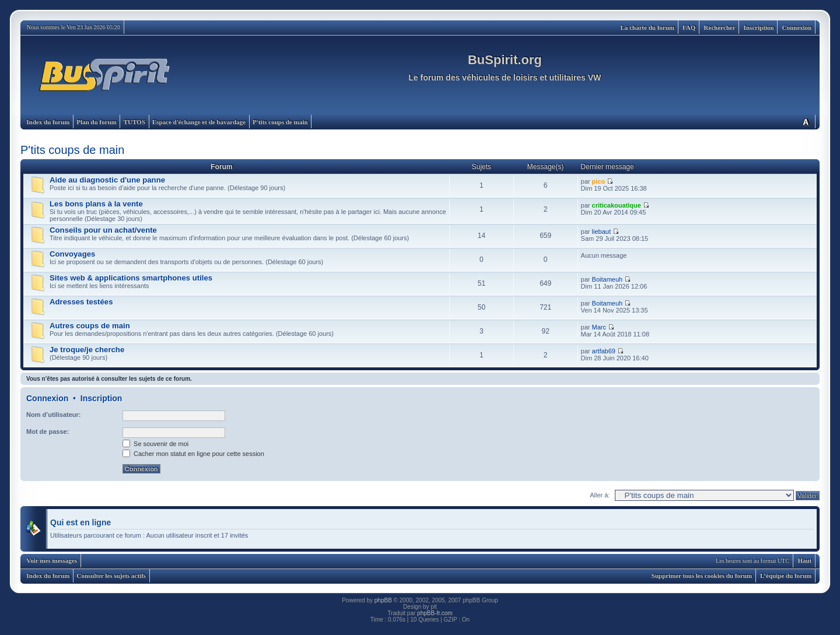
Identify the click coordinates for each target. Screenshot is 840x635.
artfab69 (604, 351)
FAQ (689, 27)
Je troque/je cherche (87, 350)
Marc (599, 327)
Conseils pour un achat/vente (103, 230)
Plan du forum (96, 122)
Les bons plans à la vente (96, 204)
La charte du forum (648, 27)
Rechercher (720, 27)
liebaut (601, 231)
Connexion (797, 27)
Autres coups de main (90, 326)
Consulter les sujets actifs (111, 576)
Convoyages (72, 254)
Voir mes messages (52, 560)
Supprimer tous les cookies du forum (702, 576)
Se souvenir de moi (155, 444)
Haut (805, 560)
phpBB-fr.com (435, 613)
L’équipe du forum (786, 576)
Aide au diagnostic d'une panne (107, 180)
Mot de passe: (48, 431)
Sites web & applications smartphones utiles (131, 278)
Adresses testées (81, 302)
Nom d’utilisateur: (54, 415)
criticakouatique (617, 205)
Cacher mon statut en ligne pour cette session (193, 454)
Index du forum (48, 122)
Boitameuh (608, 279)
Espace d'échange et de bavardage (199, 122)
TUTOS (134, 122)
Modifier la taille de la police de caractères (806, 122)
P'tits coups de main (280, 122)
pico (599, 181)
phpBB (383, 600)
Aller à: (600, 495)
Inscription (759, 27)
